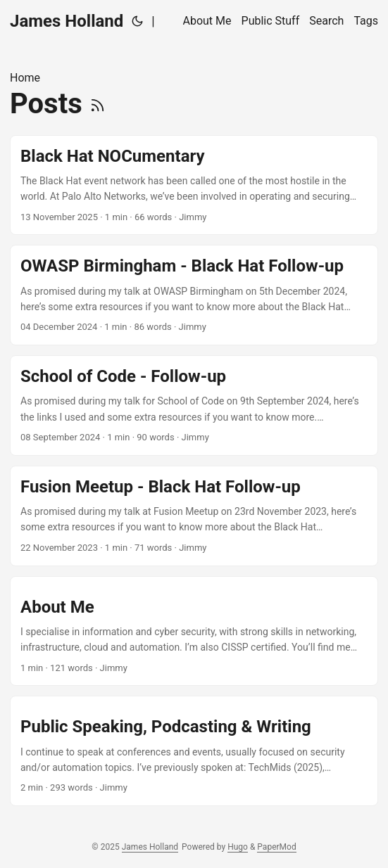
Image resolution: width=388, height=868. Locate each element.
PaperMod (276, 847)
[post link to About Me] (194, 631)
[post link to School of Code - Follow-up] (194, 406)
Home (25, 78)
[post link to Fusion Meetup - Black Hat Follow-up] (194, 516)
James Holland (67, 21)
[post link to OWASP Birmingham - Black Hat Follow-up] (194, 295)
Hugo (238, 847)
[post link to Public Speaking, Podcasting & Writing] (194, 751)
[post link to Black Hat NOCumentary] (194, 185)
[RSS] (98, 104)
